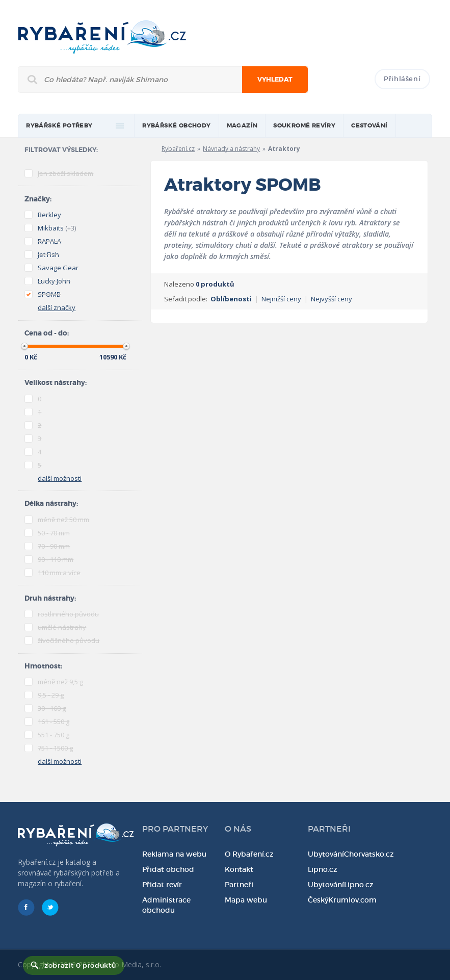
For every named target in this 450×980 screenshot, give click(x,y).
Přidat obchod (168, 869)
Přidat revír (162, 885)
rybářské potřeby (59, 126)
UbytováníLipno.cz (341, 885)
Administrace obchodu (166, 905)
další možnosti (60, 478)
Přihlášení (402, 79)
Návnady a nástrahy (231, 149)
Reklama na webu (174, 854)
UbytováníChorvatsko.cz (351, 854)
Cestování (369, 126)
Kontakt (239, 869)
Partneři (239, 885)
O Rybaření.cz (249, 854)
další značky (57, 307)
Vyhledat (275, 80)
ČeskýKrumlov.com (342, 900)
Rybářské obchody (176, 126)
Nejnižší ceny (281, 299)
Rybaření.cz (178, 149)
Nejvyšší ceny (332, 299)
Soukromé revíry (304, 126)
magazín (242, 126)
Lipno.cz (323, 869)
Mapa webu (246, 900)
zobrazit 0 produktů (80, 965)
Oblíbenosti (231, 299)
